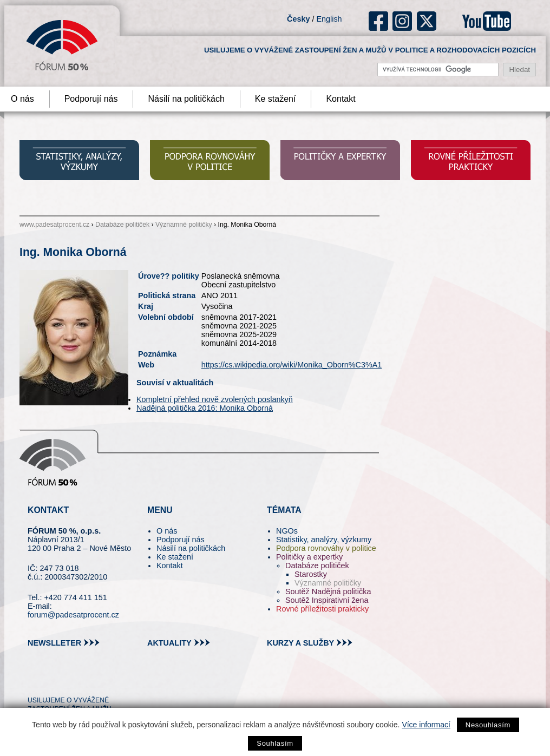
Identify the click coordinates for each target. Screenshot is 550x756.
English (329, 19)
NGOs (287, 531)
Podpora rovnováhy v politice (326, 548)
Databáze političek (122, 225)
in (89, 681)
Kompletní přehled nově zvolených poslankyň (215, 399)
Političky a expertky (309, 557)
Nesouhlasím (488, 725)
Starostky (311, 574)
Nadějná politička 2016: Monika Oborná (205, 408)
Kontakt (341, 99)
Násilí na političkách (186, 99)
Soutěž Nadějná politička (328, 591)
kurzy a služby (300, 643)
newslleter (54, 643)
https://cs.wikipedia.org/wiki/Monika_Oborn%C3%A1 (292, 365)
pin (53, 681)
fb (379, 21)
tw (35, 681)
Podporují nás (91, 99)
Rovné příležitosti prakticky (322, 609)
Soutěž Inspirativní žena (327, 600)
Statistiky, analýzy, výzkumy (324, 540)
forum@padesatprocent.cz (73, 615)
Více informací (426, 725)
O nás (167, 531)
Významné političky (184, 225)
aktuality (169, 643)
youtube (487, 21)
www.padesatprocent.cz (54, 225)
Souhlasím (275, 743)
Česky (298, 19)
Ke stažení (276, 99)
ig (402, 21)
